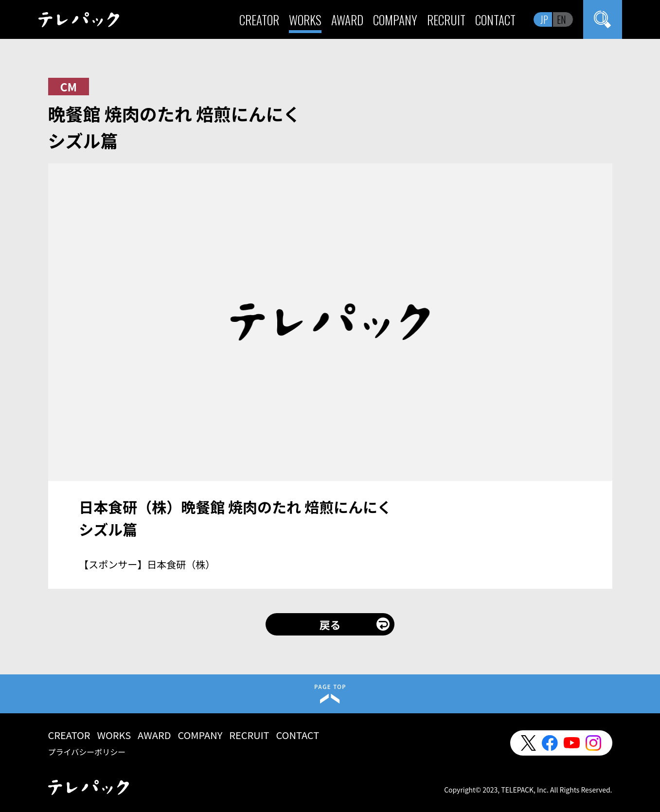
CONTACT (495, 20)
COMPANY (395, 20)
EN (562, 19)
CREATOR (259, 20)
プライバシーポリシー (87, 752)
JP (544, 19)
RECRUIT (446, 20)
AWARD (347, 20)
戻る (330, 624)
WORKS (305, 20)
